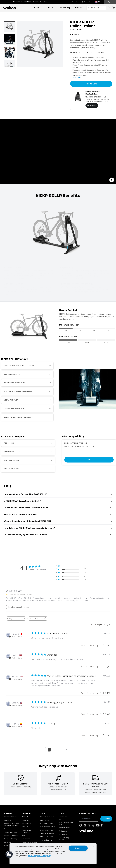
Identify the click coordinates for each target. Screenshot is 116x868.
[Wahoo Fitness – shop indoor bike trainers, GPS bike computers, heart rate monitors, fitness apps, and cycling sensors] (10, 8)
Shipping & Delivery (11, 836)
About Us (25, 817)
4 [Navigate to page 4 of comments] (62, 750)
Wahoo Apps (26, 823)
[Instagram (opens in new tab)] (85, 825)
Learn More (92, 105)
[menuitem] (37, 8)
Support (75, 2)
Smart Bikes (45, 820)
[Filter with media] (38, 618)
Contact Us (8, 820)
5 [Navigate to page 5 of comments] (67, 750)
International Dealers (29, 842)
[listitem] (21, 784)
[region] (53, 854)
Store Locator (87, 2)
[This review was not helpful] (108, 645)
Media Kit (25, 820)
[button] (98, 2)
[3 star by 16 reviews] (71, 573)
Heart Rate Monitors (47, 830)
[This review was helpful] (103, 645)
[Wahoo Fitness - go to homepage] (86, 830)
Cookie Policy (63, 834)
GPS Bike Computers (48, 827)
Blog (24, 836)
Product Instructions (11, 829)
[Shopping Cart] (114, 8)
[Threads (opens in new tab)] (81, 825)
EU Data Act (63, 831)
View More (77, 78)
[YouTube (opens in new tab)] (98, 825)
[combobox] (96, 8)
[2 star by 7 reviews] (71, 576)
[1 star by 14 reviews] (71, 580)
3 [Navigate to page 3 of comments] (58, 750)
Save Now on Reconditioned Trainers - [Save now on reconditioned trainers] (30, 2)
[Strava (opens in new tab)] (93, 825)
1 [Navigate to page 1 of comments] (49, 750)
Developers (26, 839)
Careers (25, 827)
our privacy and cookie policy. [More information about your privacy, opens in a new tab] (40, 856)
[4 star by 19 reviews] (71, 570)
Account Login (9, 845)
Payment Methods (10, 832)
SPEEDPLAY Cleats (47, 837)
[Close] (94, 847)
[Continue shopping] (20, 8)
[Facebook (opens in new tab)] (102, 825)
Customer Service (10, 817)
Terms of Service (65, 828)
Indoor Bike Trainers (47, 823)
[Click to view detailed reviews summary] (18, 607)
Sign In (110, 2)
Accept (78, 848)
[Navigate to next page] (58, 752)
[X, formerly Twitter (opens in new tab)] (89, 825)
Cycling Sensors (46, 840)
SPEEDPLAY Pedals (47, 833)
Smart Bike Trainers (47, 817)
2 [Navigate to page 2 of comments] (54, 750)
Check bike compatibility (21, 278)
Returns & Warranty (10, 839)
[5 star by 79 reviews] (71, 566)
